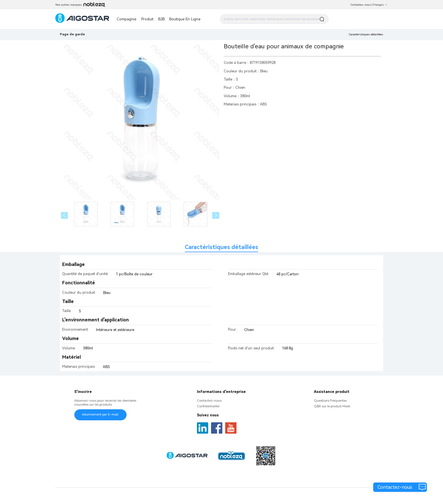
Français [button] (380, 5)
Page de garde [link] (72, 34)
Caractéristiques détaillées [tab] (221, 247)
